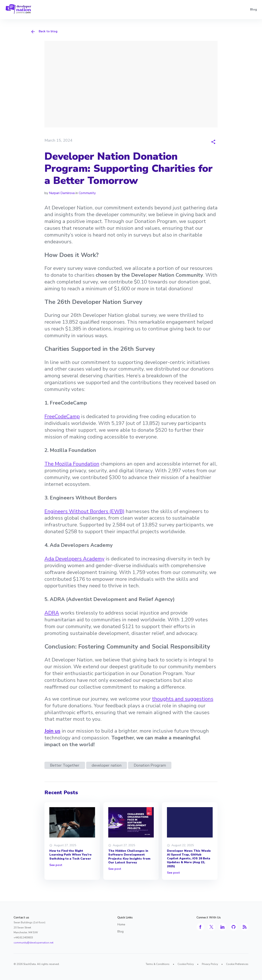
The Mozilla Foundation (72, 464)
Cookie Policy (186, 964)
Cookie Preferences (237, 964)
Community (87, 193)
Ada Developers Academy (74, 559)
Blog (253, 9)
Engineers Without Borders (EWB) (84, 511)
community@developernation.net (33, 943)
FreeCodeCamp (62, 416)
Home (121, 924)
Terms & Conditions (158, 964)
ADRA (52, 613)
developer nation (107, 765)
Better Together (65, 765)
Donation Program (150, 765)
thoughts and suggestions (183, 699)
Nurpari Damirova (62, 193)
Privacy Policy (210, 964)
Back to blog (44, 32)
